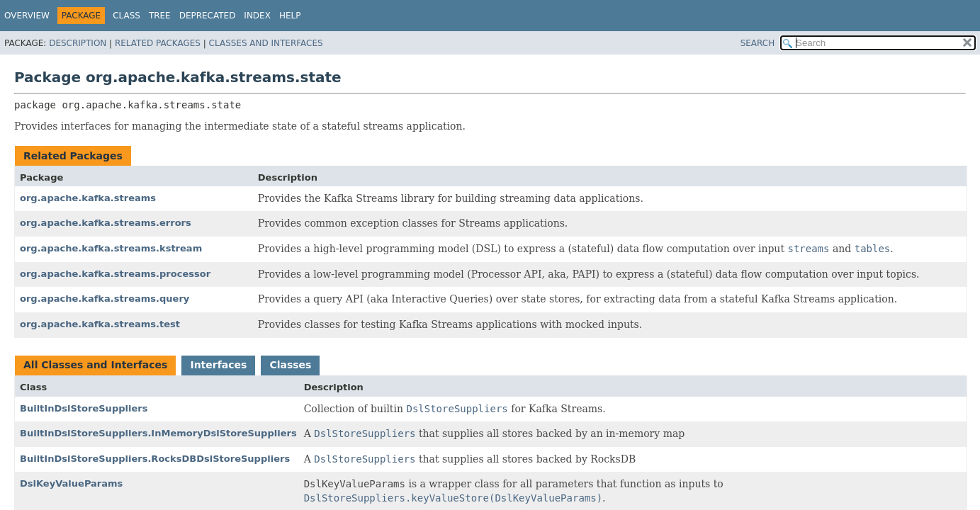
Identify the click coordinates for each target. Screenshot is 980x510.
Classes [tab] (290, 365)
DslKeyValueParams (71, 483)
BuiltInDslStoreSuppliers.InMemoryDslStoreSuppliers (158, 433)
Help (290, 16)
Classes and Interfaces (266, 43)
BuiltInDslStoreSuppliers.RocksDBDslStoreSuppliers (155, 459)
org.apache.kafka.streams (88, 198)
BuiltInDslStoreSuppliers (84, 408)
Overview (27, 16)
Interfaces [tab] (218, 365)
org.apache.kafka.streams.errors (106, 223)
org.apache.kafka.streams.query (105, 299)
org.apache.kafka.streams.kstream (111, 248)
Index (257, 16)
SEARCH (758, 43)
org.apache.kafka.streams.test (100, 324)
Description (78, 43)
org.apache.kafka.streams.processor (115, 274)
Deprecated (208, 16)
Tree (160, 16)
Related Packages (158, 43)
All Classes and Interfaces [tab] (95, 365)
